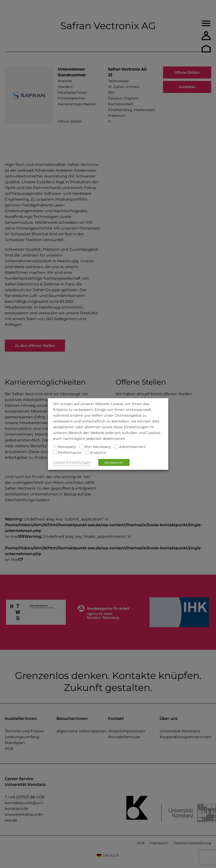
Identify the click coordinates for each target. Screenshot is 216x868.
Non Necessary (98, 447)
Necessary (67, 447)
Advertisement (133, 447)
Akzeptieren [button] (114, 462)
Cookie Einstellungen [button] (72, 462)
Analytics (98, 453)
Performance (70, 453)
